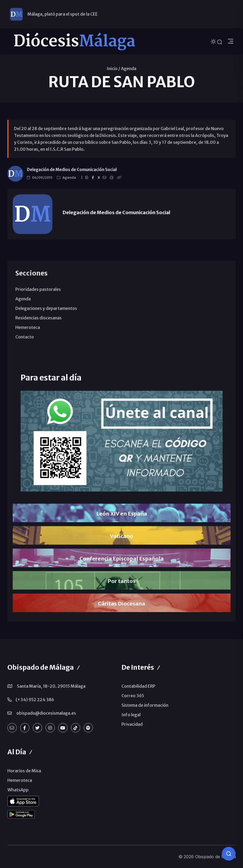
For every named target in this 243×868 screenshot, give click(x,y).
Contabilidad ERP (138, 686)
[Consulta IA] (229, 854)
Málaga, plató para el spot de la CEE (63, 14)
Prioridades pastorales (38, 289)
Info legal (131, 715)
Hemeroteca (28, 327)
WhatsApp (18, 790)
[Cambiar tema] (214, 41)
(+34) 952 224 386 (35, 700)
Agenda (129, 68)
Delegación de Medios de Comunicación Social (72, 170)
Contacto (25, 337)
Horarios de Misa (24, 771)
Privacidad (132, 724)
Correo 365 (133, 696)
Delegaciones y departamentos (46, 308)
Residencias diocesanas (39, 318)
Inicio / (113, 68)
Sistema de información (145, 705)
